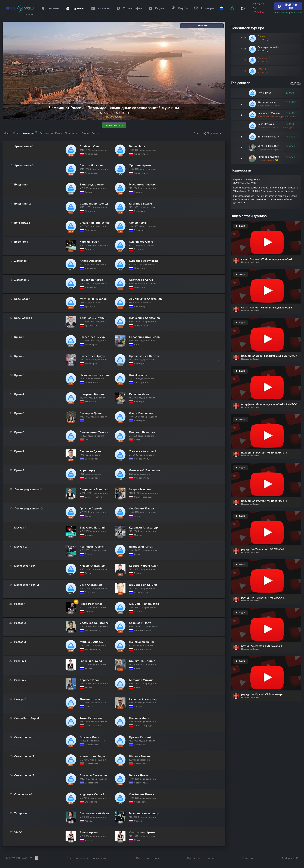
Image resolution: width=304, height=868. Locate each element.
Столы (85, 133)
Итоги (59, 133)
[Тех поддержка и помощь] (243, 8)
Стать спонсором (147, 858)
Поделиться (212, 133)
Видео (95, 133)
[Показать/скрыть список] (219, 364)
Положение (72, 133)
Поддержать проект (201, 858)
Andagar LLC (290, 858)
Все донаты (296, 83)
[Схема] (232, 8)
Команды (30, 133)
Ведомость (46, 133)
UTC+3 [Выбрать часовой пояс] (258, 12)
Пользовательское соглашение (87, 858)
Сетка (17, 133)
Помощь (248, 858)
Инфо (7, 133)
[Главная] (20, 8)
